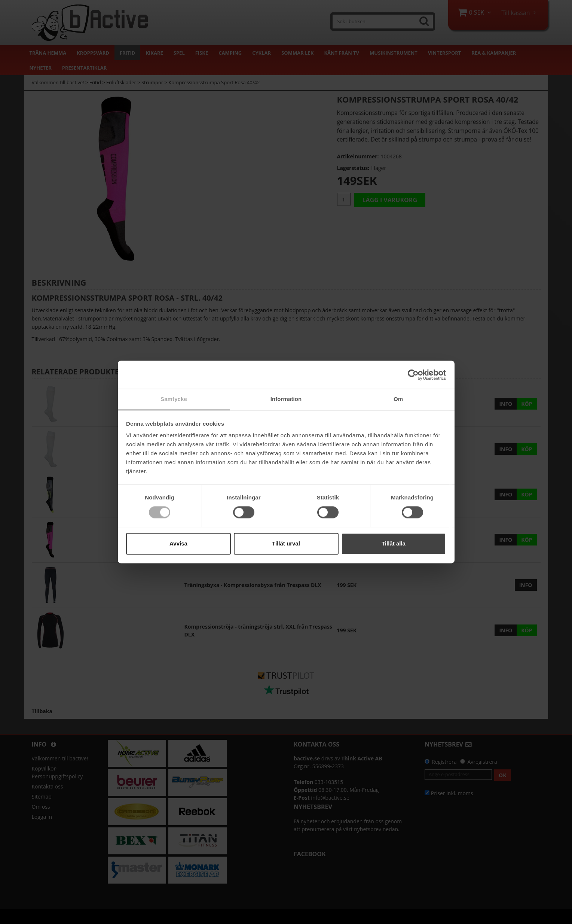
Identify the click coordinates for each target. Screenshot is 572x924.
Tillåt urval (286, 543)
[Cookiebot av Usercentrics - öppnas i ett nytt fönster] (413, 375)
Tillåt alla (394, 543)
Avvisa (178, 543)
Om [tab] (398, 399)
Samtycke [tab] (174, 399)
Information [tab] (286, 399)
